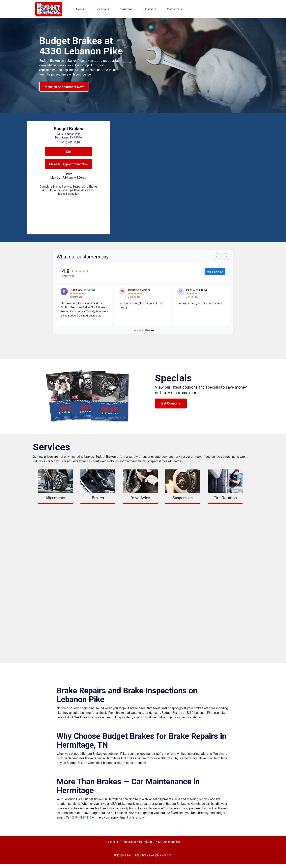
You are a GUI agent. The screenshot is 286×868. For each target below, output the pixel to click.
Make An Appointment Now (69, 164)
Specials (150, 9)
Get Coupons (171, 403)
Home (80, 9)
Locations (102, 9)
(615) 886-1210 (82, 818)
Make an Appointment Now (64, 87)
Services (127, 9)
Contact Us (175, 9)
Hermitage (146, 842)
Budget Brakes (49, 9)
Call (69, 152)
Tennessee (129, 842)
